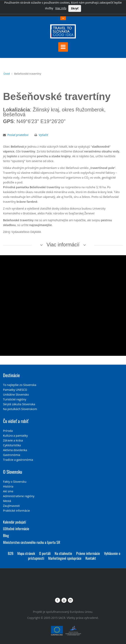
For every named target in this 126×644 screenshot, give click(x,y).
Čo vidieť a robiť (16, 421)
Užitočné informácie (16, 529)
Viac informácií (63, 245)
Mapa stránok (26, 553)
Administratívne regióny (19, 496)
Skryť (75, 8)
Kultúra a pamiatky (15, 436)
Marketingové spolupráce (65, 558)
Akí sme (8, 491)
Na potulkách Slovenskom (20, 409)
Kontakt (91, 558)
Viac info (61, 8)
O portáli (45, 553)
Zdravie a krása (13, 440)
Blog (6, 535)
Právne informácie (88, 553)
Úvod (7, 74)
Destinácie (11, 375)
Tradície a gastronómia (18, 460)
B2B (11, 553)
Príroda (8, 431)
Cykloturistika (12, 445)
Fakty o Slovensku (15, 482)
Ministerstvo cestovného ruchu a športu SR (32, 542)
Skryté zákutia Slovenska (19, 404)
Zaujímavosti (11, 506)
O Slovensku (13, 472)
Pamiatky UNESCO (15, 390)
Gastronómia (12, 455)
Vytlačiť (43, 135)
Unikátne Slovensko (16, 395)
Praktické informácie (16, 511)
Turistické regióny (15, 399)
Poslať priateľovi (18, 135)
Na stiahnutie (63, 553)
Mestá (7, 501)
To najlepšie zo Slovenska (20, 385)
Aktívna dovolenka (15, 450)
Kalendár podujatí (15, 522)
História (8, 486)
